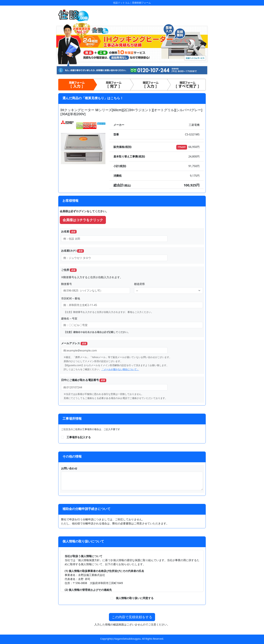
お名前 (69, 231)
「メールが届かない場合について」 (120, 369)
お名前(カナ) (72, 251)
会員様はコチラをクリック (83, 220)
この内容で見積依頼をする (132, 617)
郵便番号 (67, 284)
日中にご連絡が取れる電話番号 (84, 380)
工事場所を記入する (79, 437)
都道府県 (139, 284)
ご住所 (69, 270)
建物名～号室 (69, 318)
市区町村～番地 (71, 298)
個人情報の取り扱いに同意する (133, 598)
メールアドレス (74, 343)
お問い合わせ (69, 468)
